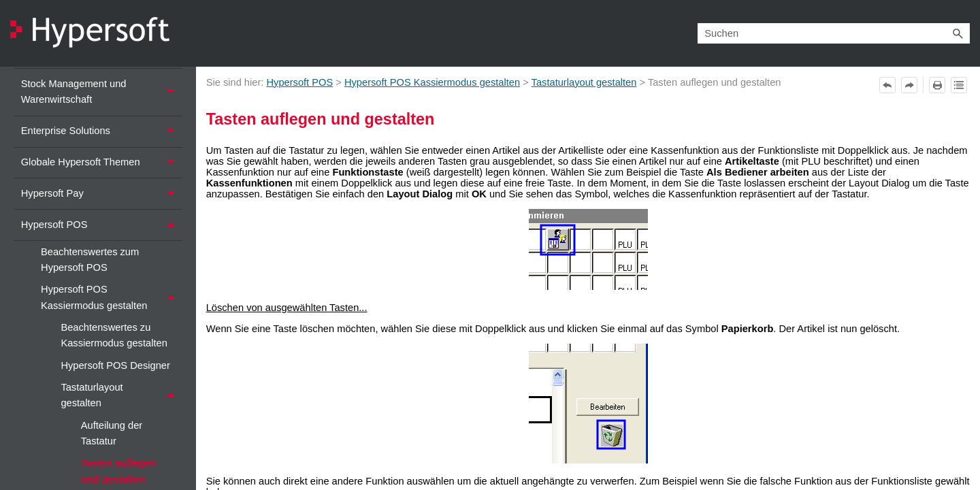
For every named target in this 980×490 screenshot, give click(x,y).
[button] (958, 33)
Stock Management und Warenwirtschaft (102, 92)
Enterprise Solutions (102, 132)
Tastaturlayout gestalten (121, 395)
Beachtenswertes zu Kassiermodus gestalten (114, 335)
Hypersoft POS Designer (115, 365)
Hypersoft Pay (102, 194)
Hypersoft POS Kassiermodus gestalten (112, 298)
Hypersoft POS (102, 225)
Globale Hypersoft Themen (102, 163)
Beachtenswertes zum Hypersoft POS (90, 260)
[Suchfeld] (834, 33)
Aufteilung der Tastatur (112, 433)
